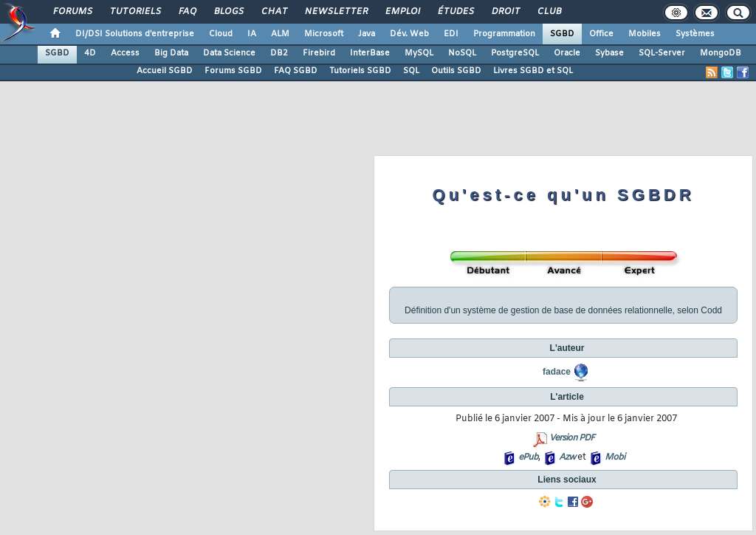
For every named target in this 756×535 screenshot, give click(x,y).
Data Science (229, 53)
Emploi (402, 12)
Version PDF (572, 438)
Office (601, 34)
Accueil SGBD (165, 71)
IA (252, 34)
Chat (274, 12)
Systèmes (695, 34)
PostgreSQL (515, 53)
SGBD (562, 34)
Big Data (171, 53)
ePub (528, 457)
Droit (505, 12)
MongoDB (721, 53)
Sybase (609, 53)
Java (367, 34)
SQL (411, 71)
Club (549, 12)
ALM (280, 34)
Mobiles (645, 34)
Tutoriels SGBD (360, 71)
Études (455, 12)
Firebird (319, 53)
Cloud (221, 34)
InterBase (370, 53)
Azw (567, 457)
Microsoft (324, 34)
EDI (451, 34)
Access (125, 53)
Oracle (567, 53)
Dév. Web (409, 34)
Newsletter (336, 12)
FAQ (187, 12)
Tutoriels (135, 12)
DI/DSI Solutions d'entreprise (135, 34)
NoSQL (462, 53)
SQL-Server (662, 53)
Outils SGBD (456, 71)
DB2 (279, 53)
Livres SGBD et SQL (533, 71)
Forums (72, 12)
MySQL (419, 53)
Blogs (228, 12)
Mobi (615, 457)
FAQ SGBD (296, 71)
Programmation (504, 34)
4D (90, 53)
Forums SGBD (233, 71)
